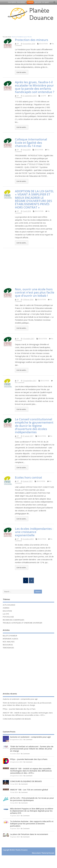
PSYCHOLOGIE (8, 617)
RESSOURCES (8, 645)
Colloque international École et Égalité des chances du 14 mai (31, 143)
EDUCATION (43, 44)
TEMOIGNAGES (8, 648)
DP (18, 44)
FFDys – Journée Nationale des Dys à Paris (19, 709)
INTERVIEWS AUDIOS (10, 639)
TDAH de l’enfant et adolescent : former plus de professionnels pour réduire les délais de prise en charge (27, 704)
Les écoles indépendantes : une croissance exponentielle (34, 532)
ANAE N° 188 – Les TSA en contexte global (29, 790)
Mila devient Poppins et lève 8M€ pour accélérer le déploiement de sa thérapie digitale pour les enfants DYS (32, 811)
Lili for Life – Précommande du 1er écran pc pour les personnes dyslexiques (32, 799)
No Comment (20, 383)
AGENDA (6, 608)
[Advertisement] (29, 27)
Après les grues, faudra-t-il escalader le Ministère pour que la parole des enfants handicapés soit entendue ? (35, 87)
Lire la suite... (22, 72)
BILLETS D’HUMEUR (10, 636)
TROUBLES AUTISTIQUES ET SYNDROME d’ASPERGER (22, 623)
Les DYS (43, 96)
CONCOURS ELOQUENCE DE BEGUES (17, 719)
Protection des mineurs (32, 40)
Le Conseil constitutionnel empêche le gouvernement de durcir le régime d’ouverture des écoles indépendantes (34, 426)
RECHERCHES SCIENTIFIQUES (14, 620)
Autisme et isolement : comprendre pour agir (20, 699)
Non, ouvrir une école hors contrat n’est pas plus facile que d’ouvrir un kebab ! (35, 292)
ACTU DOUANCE (9, 605)
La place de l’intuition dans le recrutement (29, 834)
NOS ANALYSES (9, 642)
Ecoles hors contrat (28, 477)
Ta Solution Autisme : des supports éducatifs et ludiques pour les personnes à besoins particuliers (32, 824)
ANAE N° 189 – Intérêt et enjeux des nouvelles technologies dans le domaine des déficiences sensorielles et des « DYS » (28, 714)
